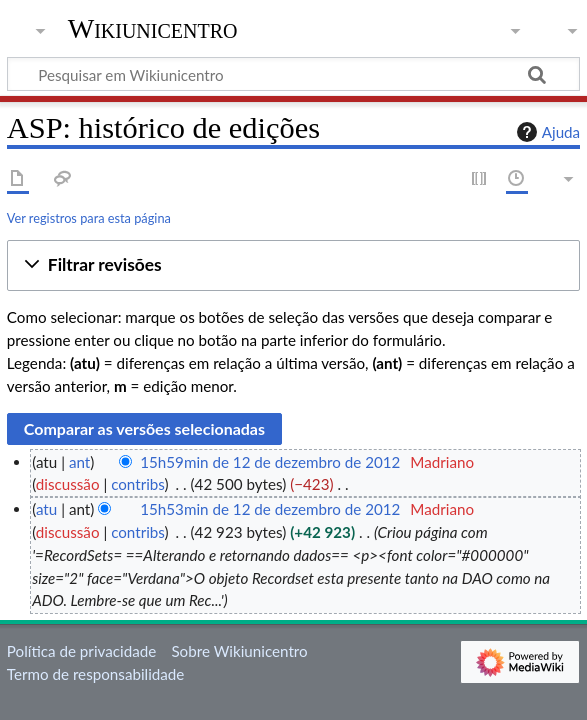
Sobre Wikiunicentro (239, 651)
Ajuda (546, 132)
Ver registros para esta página (89, 218)
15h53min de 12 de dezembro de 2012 (270, 509)
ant (79, 462)
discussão (68, 484)
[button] (293, 265)
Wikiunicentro (153, 29)
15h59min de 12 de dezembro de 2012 (270, 462)
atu (46, 509)
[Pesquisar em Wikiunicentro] (293, 74)
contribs (137, 484)
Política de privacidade (81, 651)
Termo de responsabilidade (96, 674)
